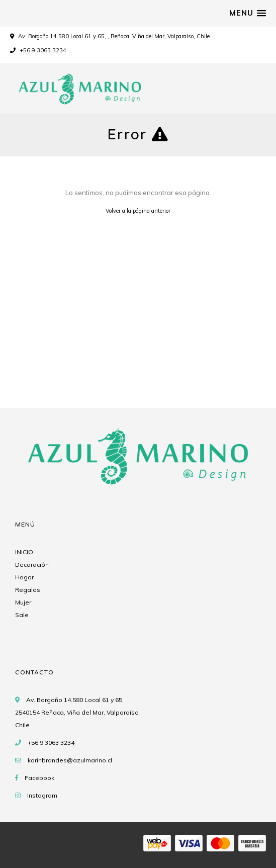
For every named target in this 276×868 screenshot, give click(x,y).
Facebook (39, 778)
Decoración (32, 565)
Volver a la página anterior (138, 211)
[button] (248, 13)
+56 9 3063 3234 (38, 50)
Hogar (24, 577)
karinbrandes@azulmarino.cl (70, 760)
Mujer (23, 602)
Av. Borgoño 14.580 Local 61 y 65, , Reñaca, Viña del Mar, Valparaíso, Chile (114, 36)
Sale (22, 615)
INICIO (24, 552)
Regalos (28, 590)
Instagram (42, 795)
